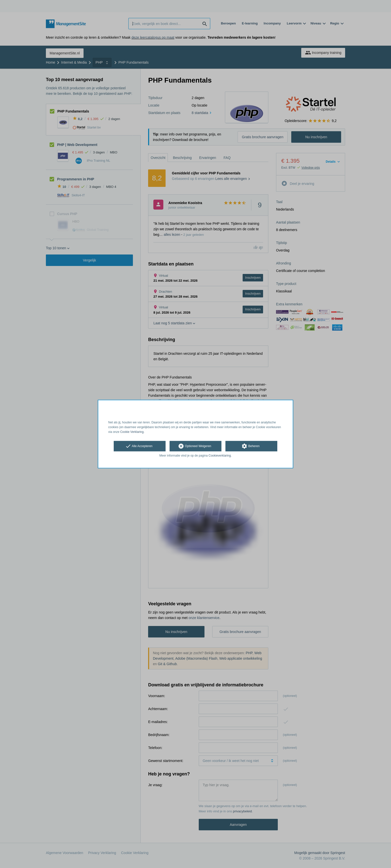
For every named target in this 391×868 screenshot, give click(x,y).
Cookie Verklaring (132, 432)
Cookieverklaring (220, 456)
